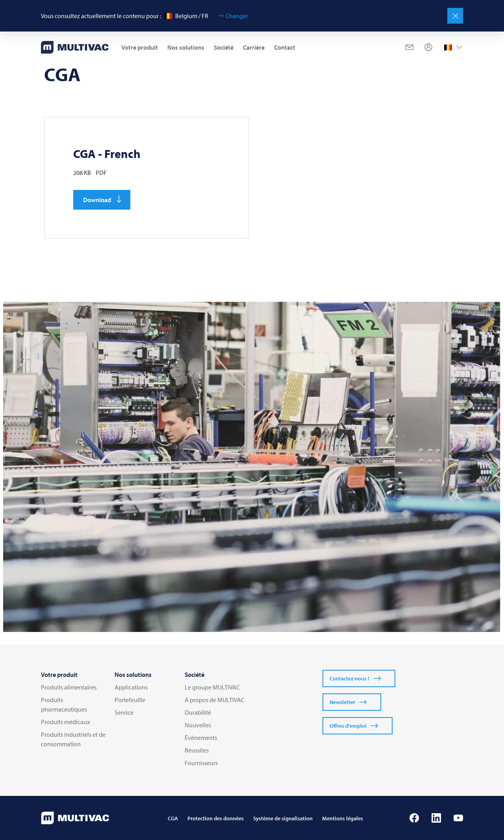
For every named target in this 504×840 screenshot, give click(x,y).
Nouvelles (198, 725)
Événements (201, 738)
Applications (131, 687)
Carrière (254, 47)
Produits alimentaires (69, 687)
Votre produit (140, 47)
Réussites (197, 750)
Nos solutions (186, 47)
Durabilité (198, 712)
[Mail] (409, 47)
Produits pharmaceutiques (64, 704)
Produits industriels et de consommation (73, 739)
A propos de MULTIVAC (215, 700)
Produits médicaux (65, 722)
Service (124, 712)
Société (224, 47)
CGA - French (107, 154)
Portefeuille (130, 700)
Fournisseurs (201, 763)
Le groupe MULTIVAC (212, 687)
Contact (285, 47)
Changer (237, 16)
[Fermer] (455, 16)
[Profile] (428, 47)
